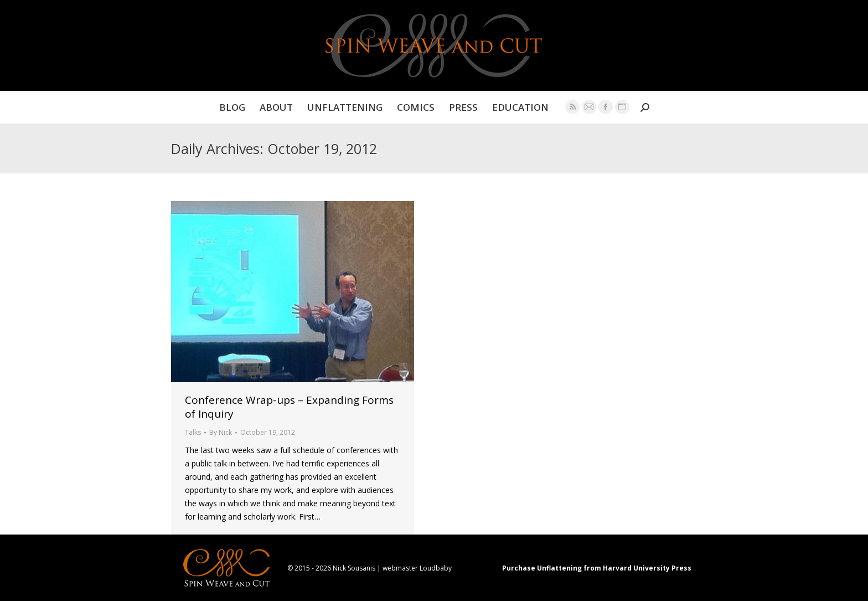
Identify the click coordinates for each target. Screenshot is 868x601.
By (221, 432)
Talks (193, 432)
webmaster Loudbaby (417, 568)
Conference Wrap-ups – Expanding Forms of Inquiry (289, 407)
